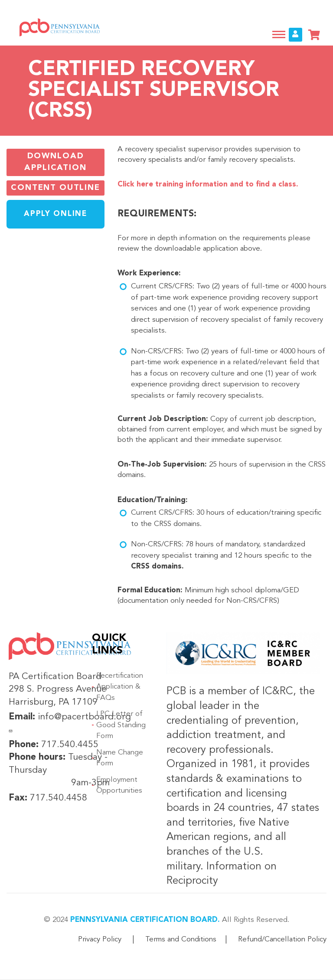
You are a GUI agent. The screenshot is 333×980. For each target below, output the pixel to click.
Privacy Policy (100, 939)
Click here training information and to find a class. (208, 185)
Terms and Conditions (181, 939)
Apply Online (55, 214)
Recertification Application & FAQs (120, 687)
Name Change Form (120, 758)
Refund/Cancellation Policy (282, 939)
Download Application (55, 162)
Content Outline (55, 187)
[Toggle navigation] (279, 34)
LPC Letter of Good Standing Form (121, 725)
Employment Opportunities (119, 786)
